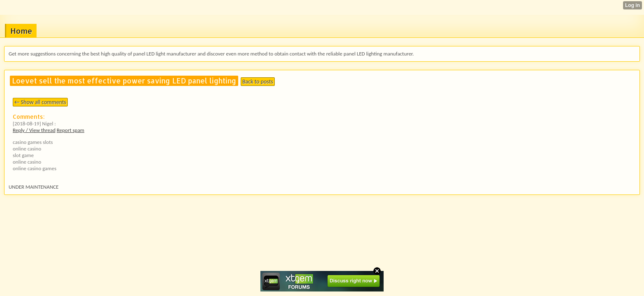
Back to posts (258, 82)
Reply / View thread (34, 130)
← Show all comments (40, 102)
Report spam (70, 130)
